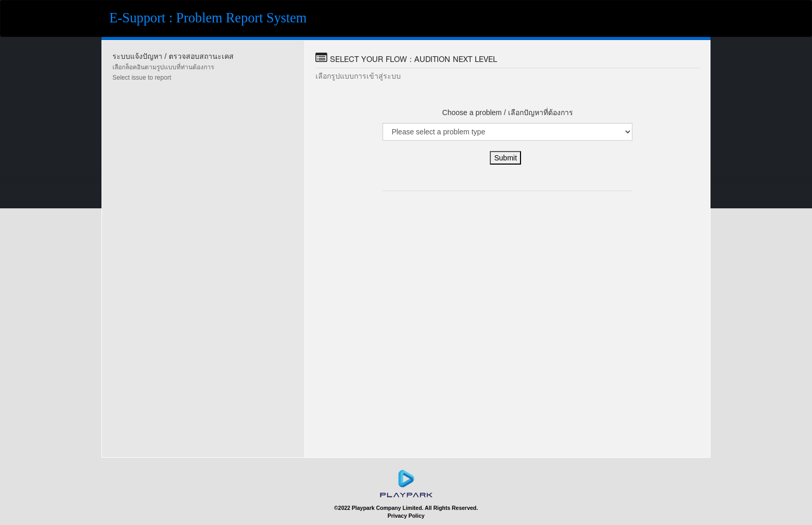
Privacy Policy (406, 516)
